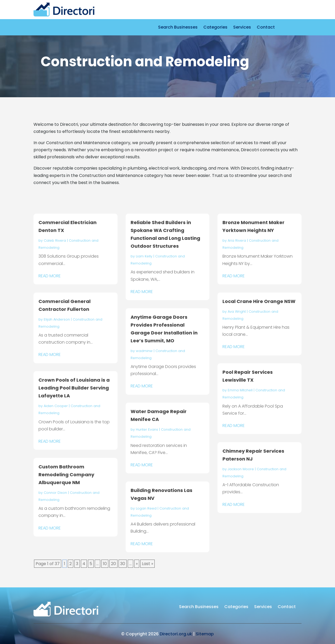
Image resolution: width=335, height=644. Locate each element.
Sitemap (205, 634)
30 (123, 564)
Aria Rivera (237, 240)
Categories (215, 28)
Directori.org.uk (176, 634)
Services (242, 28)
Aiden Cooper (56, 406)
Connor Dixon (55, 493)
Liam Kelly (144, 256)
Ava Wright (237, 312)
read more (50, 276)
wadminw (144, 351)
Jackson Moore (241, 469)
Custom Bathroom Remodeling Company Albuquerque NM (66, 475)
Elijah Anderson (57, 319)
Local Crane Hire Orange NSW (259, 301)
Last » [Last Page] (147, 564)
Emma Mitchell (240, 390)
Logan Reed (146, 508)
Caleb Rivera (55, 240)
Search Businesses (178, 28)
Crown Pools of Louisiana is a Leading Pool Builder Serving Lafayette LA (74, 388)
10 (105, 564)
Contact (266, 28)
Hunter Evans (147, 429)
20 (113, 564)
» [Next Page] (137, 564)
